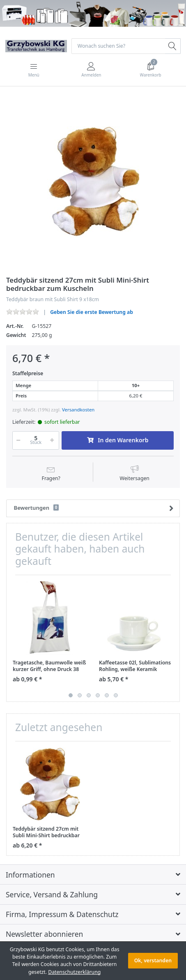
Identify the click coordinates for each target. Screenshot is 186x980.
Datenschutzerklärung (74, 972)
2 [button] (80, 695)
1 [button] (71, 695)
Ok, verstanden (153, 960)
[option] (93, 182)
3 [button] (89, 695)
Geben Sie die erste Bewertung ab (92, 312)
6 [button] (116, 695)
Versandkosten (78, 410)
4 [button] (98, 695)
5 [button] (107, 695)
